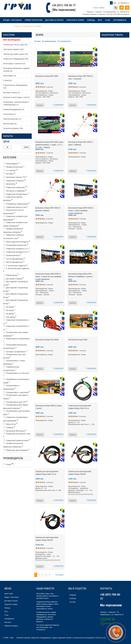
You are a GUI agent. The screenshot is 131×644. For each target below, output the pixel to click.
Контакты (8, 26)
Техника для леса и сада (15, 45)
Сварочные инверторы (16, 187)
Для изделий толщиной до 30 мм (16, 296)
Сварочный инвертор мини (17, 440)
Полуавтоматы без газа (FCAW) (14, 356)
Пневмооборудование (14, 109)
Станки (7, 80)
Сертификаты (120, 20)
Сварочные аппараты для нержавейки (15, 218)
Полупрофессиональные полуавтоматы (15, 346)
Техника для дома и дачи (15, 54)
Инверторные (11, 275)
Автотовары (9, 76)
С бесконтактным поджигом (16, 270)
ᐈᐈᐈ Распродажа (12, 40)
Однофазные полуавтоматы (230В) (16, 381)
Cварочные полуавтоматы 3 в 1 (16, 328)
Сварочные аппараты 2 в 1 (17, 248)
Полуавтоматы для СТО (16, 402)
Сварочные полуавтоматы (16, 194)
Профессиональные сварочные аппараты (13, 230)
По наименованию (49, 41)
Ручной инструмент (13, 128)
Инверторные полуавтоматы (16, 340)
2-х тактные (10, 170)
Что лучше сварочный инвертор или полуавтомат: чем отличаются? (48, 627)
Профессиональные (14, 167)
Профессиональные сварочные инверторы (13, 445)
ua (115, 3)
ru (111, 3)
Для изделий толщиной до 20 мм (16, 289)
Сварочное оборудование (16, 59)
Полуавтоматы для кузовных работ (17, 413)
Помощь (91, 20)
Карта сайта (9, 594)
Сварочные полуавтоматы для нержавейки (15, 419)
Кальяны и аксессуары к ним (17, 97)
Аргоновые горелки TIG (15, 177)
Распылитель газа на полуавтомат (13, 212)
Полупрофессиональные (16, 245)
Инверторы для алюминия (17, 450)
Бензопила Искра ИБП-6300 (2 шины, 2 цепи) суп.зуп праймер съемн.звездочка (48, 276)
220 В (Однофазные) (14, 258)
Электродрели (12, 163)
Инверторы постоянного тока (17, 435)
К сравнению (58, 105)
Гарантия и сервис (75, 20)
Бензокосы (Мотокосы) (15, 431)
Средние (9, 427)
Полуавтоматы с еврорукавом (11, 387)
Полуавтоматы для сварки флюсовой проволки (15, 407)
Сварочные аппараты (15, 180)
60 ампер (9, 313)
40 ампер (9, 307)
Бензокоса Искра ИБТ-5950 (47, 76)
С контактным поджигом (16, 265)
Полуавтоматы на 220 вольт (16, 374)
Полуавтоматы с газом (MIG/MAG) (14, 362)
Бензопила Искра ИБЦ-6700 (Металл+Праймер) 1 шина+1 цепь (81, 276)
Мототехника (10, 124)
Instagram (73, 595)
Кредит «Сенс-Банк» (13, 20)
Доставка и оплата (54, 20)
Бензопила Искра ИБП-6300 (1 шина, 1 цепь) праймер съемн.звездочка (81, 211)
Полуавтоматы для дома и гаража (16, 397)
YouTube (72, 602)
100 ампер (10, 317)
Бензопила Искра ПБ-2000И (47, 340)
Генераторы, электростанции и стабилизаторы (16, 103)
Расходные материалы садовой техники (16, 70)
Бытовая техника (12, 93)
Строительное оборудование (15, 86)
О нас (108, 20)
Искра (9, 464)
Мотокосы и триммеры (15, 190)
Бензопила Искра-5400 (78, 340)
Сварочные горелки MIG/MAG (13, 199)
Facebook (73, 598)
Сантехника (9, 114)
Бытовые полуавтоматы (16, 351)
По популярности (64, 41)
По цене (38, 41)
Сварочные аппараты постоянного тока (14, 237)
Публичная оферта (11, 626)
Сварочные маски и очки (16, 207)
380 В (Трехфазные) (14, 262)
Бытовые (9, 173)
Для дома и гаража (13, 278)
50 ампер (9, 310)
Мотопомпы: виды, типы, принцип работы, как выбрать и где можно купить (48, 596)
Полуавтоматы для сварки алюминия (15, 334)
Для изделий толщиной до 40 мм (16, 302)
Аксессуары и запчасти (14, 64)
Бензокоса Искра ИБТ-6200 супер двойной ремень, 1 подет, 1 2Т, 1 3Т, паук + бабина (49, 145)
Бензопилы (10, 184)
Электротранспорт (12, 119)
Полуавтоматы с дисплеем (17, 392)
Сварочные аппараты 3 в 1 (17, 252)
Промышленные (12, 255)
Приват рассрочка (34, 20)
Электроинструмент (13, 49)
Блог (100, 20)
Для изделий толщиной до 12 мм (16, 283)
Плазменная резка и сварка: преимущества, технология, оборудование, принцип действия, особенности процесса (46, 617)
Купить (40, 105)
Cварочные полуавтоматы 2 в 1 (16, 322)
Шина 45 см (10, 424)
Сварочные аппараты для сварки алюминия (15, 224)
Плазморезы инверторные (17, 204)
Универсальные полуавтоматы (11, 369)
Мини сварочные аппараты (17, 241)
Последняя (60, 575)
